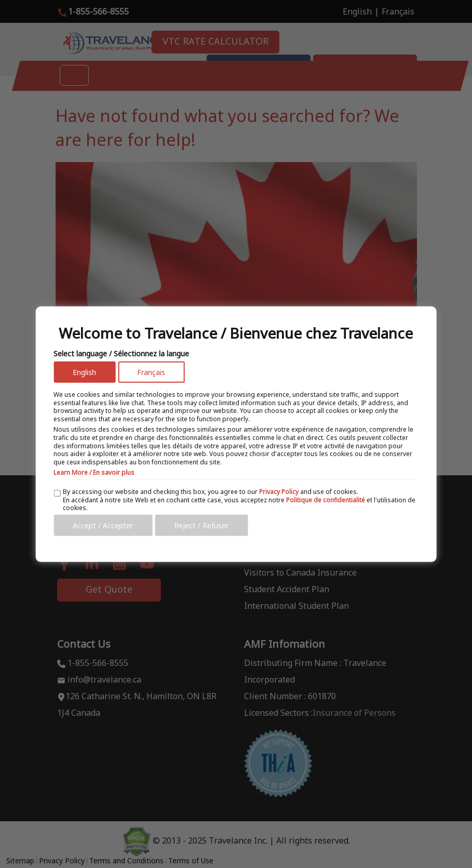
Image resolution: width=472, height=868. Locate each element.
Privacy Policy (279, 492)
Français (151, 372)
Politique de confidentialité (326, 499)
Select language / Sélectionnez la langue (121, 353)
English (84, 372)
